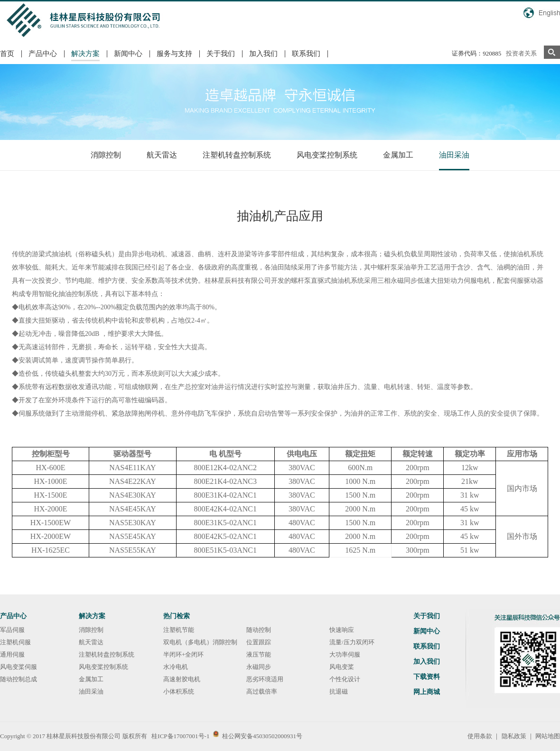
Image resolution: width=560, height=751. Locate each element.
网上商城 (427, 692)
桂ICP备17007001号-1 (180, 736)
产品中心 (43, 54)
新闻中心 (128, 54)
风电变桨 (342, 667)
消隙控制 (106, 155)
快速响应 (342, 630)
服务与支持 (174, 54)
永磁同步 (259, 667)
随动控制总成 (19, 679)
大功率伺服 (345, 654)
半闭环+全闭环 (183, 654)
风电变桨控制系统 (327, 155)
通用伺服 (12, 654)
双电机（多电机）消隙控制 (200, 642)
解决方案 (85, 54)
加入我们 (263, 54)
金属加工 (398, 155)
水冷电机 (176, 667)
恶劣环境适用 (265, 679)
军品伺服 (12, 630)
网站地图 (548, 736)
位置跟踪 (259, 642)
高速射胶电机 (182, 679)
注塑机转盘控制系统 (237, 155)
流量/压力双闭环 (352, 642)
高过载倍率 (262, 691)
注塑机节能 (179, 630)
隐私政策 (514, 736)
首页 (7, 54)
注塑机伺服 (15, 642)
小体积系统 (179, 691)
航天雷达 (162, 155)
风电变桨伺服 (19, 667)
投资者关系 (521, 53)
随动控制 (259, 630)
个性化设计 (345, 679)
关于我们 (221, 54)
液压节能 (259, 654)
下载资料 (427, 677)
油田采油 (454, 155)
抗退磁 (339, 691)
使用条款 (480, 736)
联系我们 (306, 54)
